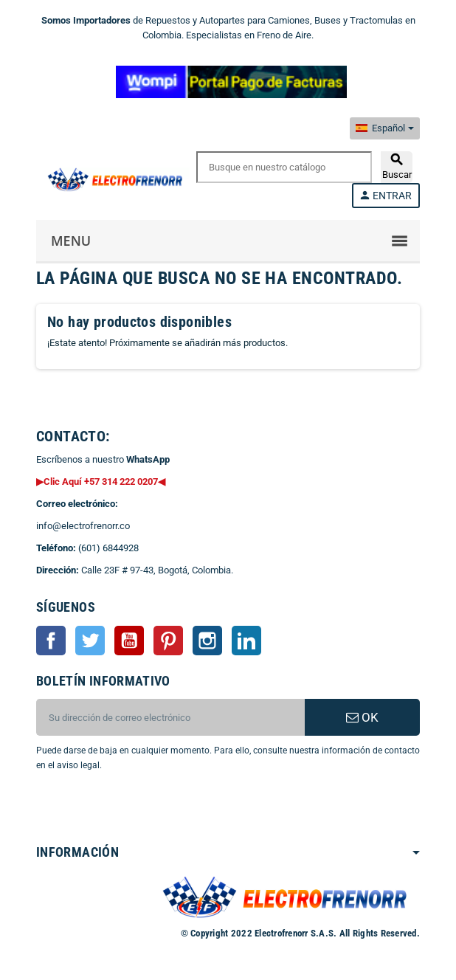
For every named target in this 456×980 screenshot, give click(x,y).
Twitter (90, 641)
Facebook (51, 641)
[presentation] (156, 810)
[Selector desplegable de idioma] (385, 128)
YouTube (129, 641)
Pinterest (168, 641)
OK (362, 717)
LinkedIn (246, 641)
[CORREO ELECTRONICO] (170, 717)
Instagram (207, 641)
